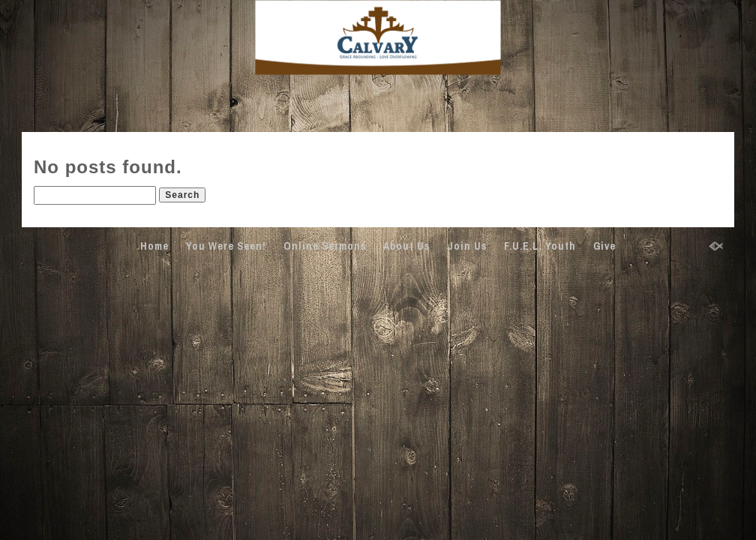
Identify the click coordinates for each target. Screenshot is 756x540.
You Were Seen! (226, 246)
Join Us (467, 246)
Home (154, 246)
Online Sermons (325, 246)
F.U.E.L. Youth (540, 246)
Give (604, 246)
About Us (406, 246)
